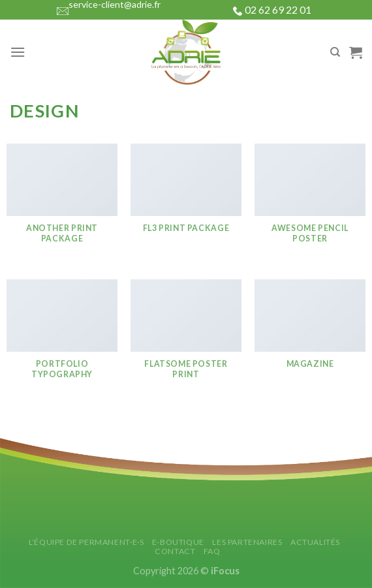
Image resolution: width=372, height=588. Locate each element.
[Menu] (18, 52)
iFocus (225, 571)
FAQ (212, 551)
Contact (175, 551)
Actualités (315, 542)
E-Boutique (178, 542)
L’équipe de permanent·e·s (86, 542)
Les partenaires (247, 542)
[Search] (335, 52)
